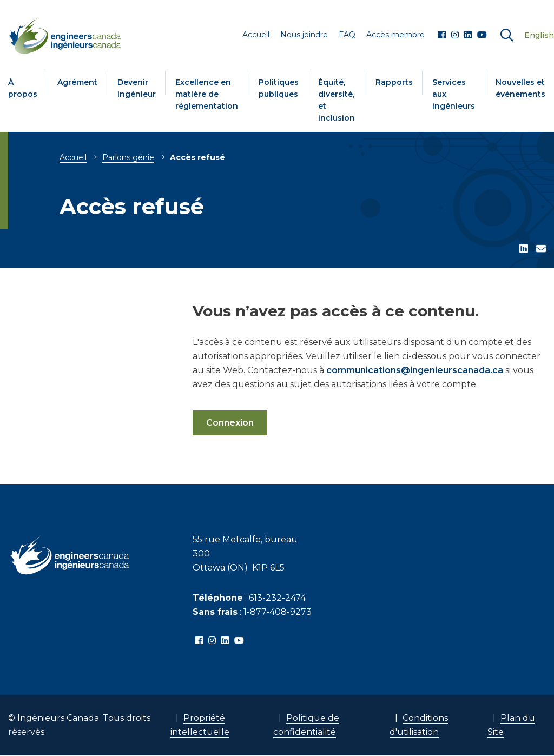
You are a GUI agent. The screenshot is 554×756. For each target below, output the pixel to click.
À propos (23, 88)
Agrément (77, 82)
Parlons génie (128, 157)
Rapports (394, 82)
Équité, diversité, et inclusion (337, 100)
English (539, 35)
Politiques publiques (279, 88)
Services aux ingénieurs (454, 94)
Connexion (230, 423)
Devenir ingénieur (137, 88)
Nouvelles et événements (520, 88)
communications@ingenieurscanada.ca (415, 370)
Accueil (73, 157)
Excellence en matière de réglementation (207, 94)
